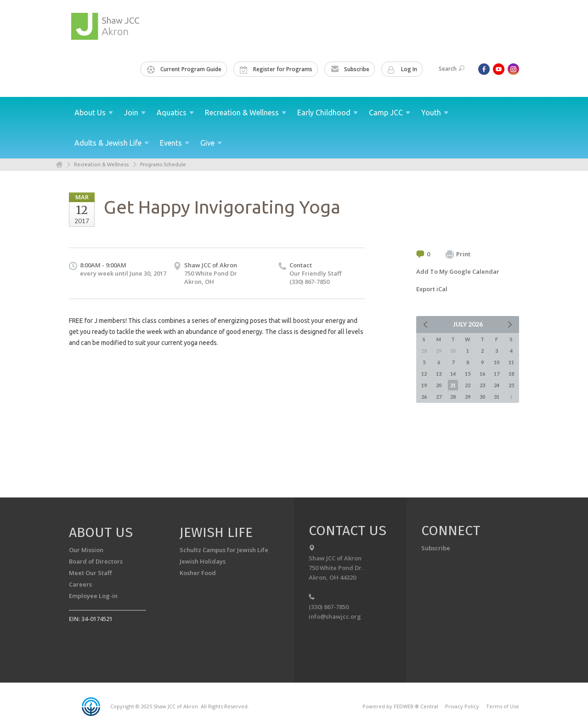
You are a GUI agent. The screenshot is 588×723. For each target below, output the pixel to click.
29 (468, 397)
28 (453, 397)
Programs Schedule (163, 164)
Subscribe (350, 69)
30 (482, 397)
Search (452, 69)
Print (458, 254)
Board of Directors (96, 561)
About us (101, 532)
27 (439, 397)
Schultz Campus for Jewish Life (224, 550)
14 (453, 374)
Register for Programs (276, 69)
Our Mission (86, 550)
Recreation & (246, 113)
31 (497, 397)
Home (59, 165)
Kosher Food (198, 573)
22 (468, 385)
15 (468, 374)
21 (453, 385)
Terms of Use (503, 706)
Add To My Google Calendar (458, 271)
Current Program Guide (184, 69)
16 (482, 374)
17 (497, 374)
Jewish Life (216, 532)
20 (439, 385)
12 (424, 374)
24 (497, 385)
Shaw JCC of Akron (211, 265)
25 (511, 385)
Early (328, 113)
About (94, 113)
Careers (80, 584)
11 (511, 362)
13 (439, 374)
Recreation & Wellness (101, 164)
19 (424, 385)
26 (424, 397)
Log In (402, 69)
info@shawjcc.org (335, 616)
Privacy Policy (462, 706)
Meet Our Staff (90, 573)
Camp (390, 113)
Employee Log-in (93, 596)
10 (497, 362)
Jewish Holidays (203, 561)
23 (482, 385)
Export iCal (432, 289)
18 (511, 374)
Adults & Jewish (112, 143)
